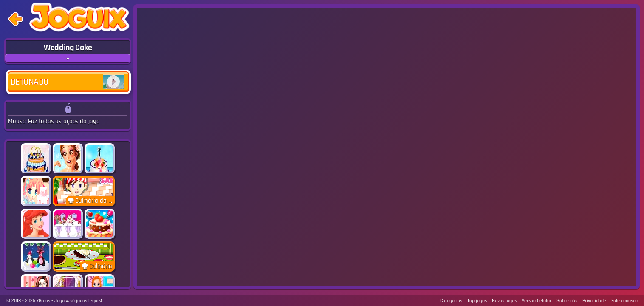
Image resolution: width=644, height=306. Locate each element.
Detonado (67, 82)
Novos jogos (504, 301)
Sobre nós (567, 301)
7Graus (43, 301)
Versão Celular (537, 301)
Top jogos (477, 301)
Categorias (451, 301)
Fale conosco (624, 301)
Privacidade (594, 301)
